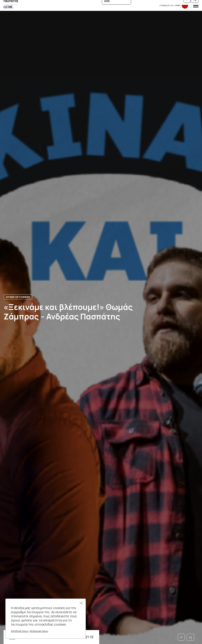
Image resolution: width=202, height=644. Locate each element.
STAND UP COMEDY (18, 297)
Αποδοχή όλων (20, 631)
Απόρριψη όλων (39, 631)
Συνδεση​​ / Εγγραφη (174, 5)
